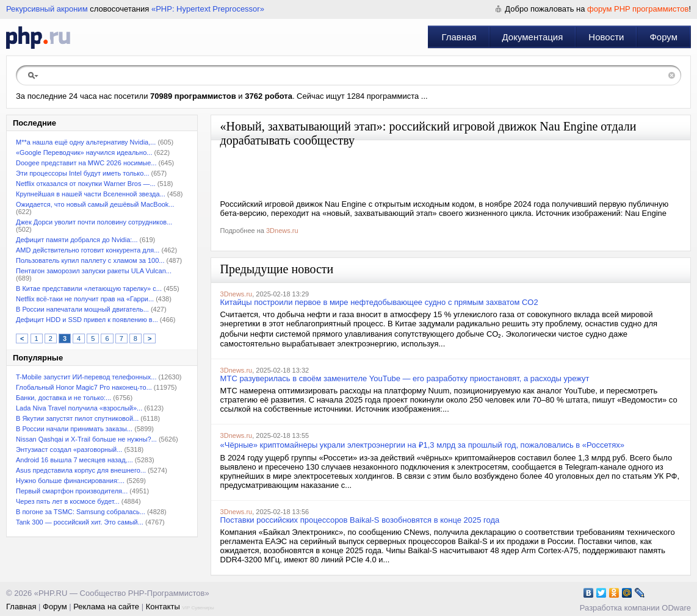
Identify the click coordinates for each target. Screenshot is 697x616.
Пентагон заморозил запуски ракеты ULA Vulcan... (94, 271)
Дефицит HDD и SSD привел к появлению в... (87, 320)
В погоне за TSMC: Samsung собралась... (81, 512)
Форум (663, 37)
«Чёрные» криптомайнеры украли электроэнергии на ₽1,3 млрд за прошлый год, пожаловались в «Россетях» (422, 445)
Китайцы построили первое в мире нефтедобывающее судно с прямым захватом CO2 (379, 302)
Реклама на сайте (106, 607)
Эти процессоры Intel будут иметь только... (82, 173)
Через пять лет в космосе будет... (68, 501)
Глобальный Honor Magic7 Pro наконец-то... (84, 387)
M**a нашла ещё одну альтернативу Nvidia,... (86, 142)
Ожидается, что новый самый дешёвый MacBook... (95, 204)
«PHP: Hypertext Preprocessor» (208, 9)
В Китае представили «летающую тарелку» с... (89, 288)
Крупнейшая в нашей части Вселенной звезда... (91, 194)
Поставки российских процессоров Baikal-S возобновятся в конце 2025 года (360, 520)
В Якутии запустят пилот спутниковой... (77, 418)
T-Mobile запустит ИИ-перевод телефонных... (86, 377)
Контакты (163, 607)
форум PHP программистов (638, 9)
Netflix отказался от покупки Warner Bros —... (86, 184)
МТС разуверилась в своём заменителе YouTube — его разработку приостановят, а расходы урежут (405, 378)
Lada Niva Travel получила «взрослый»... (79, 408)
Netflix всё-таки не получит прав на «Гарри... (85, 299)
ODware (676, 608)
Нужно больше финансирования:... (70, 481)
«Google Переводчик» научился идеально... (84, 152)
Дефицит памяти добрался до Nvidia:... (77, 240)
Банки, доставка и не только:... (63, 398)
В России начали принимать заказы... (74, 429)
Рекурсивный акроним (47, 9)
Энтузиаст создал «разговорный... (69, 449)
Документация (533, 37)
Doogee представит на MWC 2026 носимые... (86, 163)
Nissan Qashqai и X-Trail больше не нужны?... (86, 439)
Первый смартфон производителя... (72, 491)
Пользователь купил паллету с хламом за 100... (90, 260)
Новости (606, 37)
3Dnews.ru (282, 231)
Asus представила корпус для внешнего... (81, 470)
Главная (459, 37)
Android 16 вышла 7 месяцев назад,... (74, 460)
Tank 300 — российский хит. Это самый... (80, 522)
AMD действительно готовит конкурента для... (88, 250)
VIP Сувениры (198, 608)
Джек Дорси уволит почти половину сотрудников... (94, 222)
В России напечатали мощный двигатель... (82, 309)
